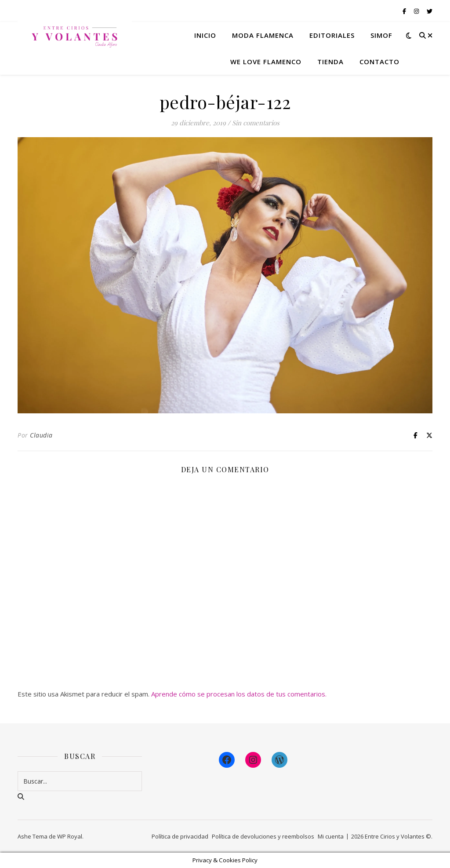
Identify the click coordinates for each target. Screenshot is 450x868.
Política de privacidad (180, 836)
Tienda (330, 62)
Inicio (205, 35)
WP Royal (70, 836)
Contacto (379, 62)
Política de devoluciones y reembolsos (263, 836)
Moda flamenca (263, 35)
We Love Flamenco (266, 62)
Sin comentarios (256, 123)
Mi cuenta (331, 836)
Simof (381, 35)
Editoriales (332, 35)
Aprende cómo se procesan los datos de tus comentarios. (239, 694)
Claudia (41, 435)
